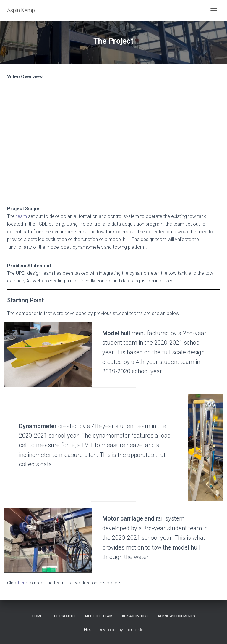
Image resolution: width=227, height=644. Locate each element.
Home (37, 616)
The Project (64, 616)
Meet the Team (99, 616)
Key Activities (135, 616)
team (21, 216)
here (23, 583)
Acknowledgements (176, 616)
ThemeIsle (133, 630)
